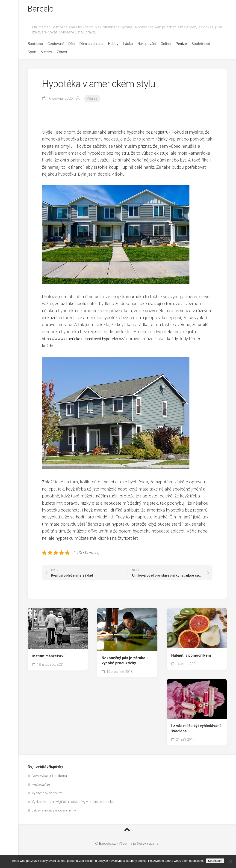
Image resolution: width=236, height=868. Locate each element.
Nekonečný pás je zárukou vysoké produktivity (125, 661)
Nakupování (147, 45)
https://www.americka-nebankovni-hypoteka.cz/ (87, 340)
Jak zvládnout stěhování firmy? (54, 811)
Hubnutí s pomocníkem (191, 656)
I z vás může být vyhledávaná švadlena (196, 729)
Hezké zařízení (42, 785)
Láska (128, 45)
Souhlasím (215, 861)
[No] (230, 862)
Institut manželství (48, 657)
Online (166, 45)
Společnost (201, 45)
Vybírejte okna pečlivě (47, 794)
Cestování (56, 45)
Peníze (181, 45)
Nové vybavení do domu (49, 777)
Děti (71, 45)
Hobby (113, 45)
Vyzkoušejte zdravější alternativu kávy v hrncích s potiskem (74, 803)
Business (35, 45)
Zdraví (62, 53)
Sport (32, 53)
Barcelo (41, 9)
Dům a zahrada (91, 45)
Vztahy (47, 53)
